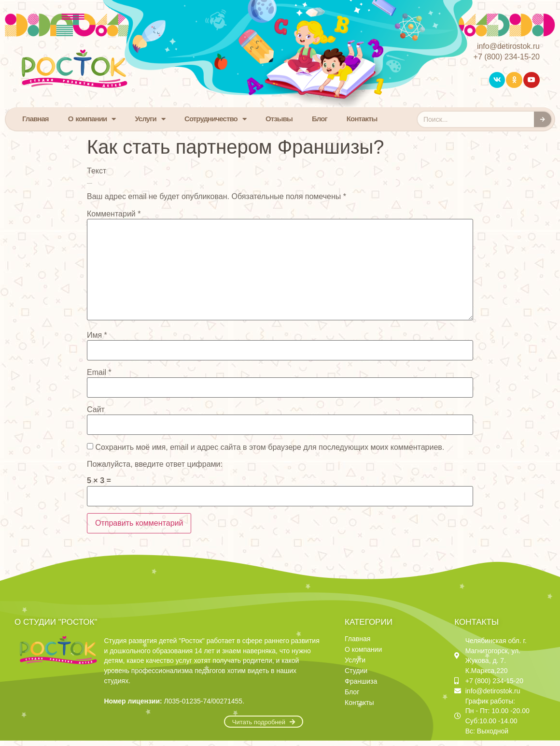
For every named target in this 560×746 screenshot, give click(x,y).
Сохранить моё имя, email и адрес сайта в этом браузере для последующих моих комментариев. (270, 447)
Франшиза (361, 681)
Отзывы (279, 119)
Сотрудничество (215, 119)
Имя (97, 335)
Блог (320, 119)
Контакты (362, 119)
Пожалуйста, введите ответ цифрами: (155, 464)
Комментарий (114, 214)
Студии (356, 671)
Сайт (96, 410)
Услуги (150, 119)
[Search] (543, 119)
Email (99, 373)
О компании (92, 119)
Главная (35, 119)
